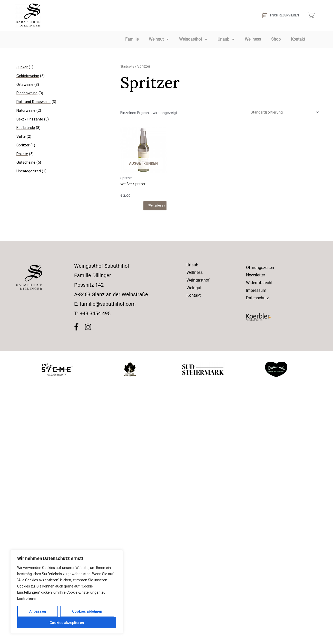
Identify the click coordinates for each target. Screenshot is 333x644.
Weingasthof (193, 39)
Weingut (159, 39)
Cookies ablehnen (87, 611)
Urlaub (226, 39)
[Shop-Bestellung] (283, 113)
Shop (276, 39)
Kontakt (298, 39)
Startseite (128, 66)
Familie (132, 39)
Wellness (253, 39)
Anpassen (38, 611)
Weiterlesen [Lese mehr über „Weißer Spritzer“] (157, 207)
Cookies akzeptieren (67, 623)
